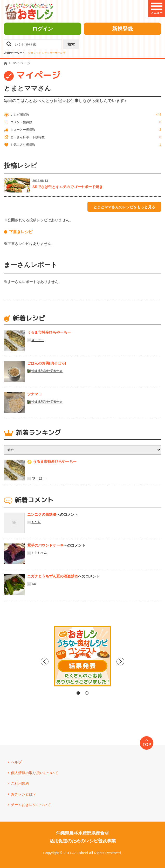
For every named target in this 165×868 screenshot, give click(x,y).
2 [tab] (87, 693)
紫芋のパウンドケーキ (45, 545)
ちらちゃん (39, 553)
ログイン (43, 29)
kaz (34, 584)
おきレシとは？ (24, 794)
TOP (147, 745)
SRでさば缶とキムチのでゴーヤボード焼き (68, 187)
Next (127, 662)
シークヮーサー (51, 53)
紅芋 (63, 53)
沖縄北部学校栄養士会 (47, 371)
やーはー (38, 340)
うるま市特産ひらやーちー (49, 332)
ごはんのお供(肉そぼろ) (47, 363)
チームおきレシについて (31, 805)
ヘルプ (16, 762)
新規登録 (122, 29)
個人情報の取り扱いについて (35, 773)
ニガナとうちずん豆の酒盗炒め (53, 576)
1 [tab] (78, 693)
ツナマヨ (35, 394)
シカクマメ (35, 53)
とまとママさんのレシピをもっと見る (124, 207)
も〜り (36, 522)
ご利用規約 (20, 783)
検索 (71, 44)
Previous (38, 662)
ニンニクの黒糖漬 (42, 514)
